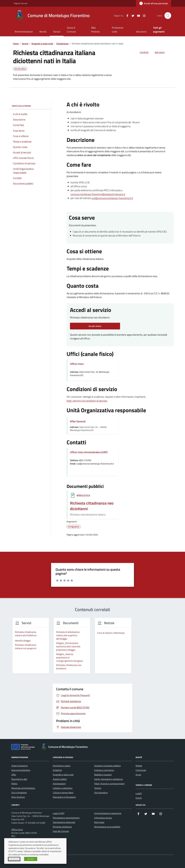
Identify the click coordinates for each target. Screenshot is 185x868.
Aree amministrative (21, 770)
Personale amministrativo (23, 788)
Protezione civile (118, 30)
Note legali (99, 822)
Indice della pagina (30, 106)
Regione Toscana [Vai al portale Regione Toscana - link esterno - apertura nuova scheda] (21, 3)
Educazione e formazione (64, 797)
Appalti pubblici (60, 779)
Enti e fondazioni (19, 793)
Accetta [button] (31, 859)
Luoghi (139, 793)
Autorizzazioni (59, 784)
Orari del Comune (61, 831)
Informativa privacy (103, 818)
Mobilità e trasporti (103, 775)
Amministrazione (24, 32)
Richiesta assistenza (62, 827)
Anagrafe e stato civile (63, 775)
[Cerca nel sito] (168, 16)
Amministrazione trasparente (108, 813)
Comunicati (141, 770)
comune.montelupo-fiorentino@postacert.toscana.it (98, 194)
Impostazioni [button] (14, 859)
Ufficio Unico (17, 829)
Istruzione (141, 32)
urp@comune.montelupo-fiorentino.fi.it (112, 198)
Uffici (14, 775)
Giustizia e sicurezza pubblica (107, 766)
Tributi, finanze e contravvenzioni (109, 784)
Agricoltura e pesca (62, 766)
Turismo (98, 788)
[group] (31, 647)
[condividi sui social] (142, 52)
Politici (14, 784)
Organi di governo (20, 766)
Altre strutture (18, 797)
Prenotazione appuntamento (66, 818)
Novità (43, 32)
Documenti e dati (19, 779)
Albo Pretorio (95, 30)
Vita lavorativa (101, 793)
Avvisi (138, 775)
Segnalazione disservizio (64, 822)
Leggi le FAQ (59, 813)
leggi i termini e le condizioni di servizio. (87, 401)
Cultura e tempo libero (63, 793)
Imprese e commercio (104, 770)
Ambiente (57, 770)
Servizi (57, 32)
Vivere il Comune (71, 30)
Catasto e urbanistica (63, 788)
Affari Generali (78, 421)
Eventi (139, 798)
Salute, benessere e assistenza (108, 779)
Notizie (139, 766)
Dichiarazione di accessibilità (107, 827)
